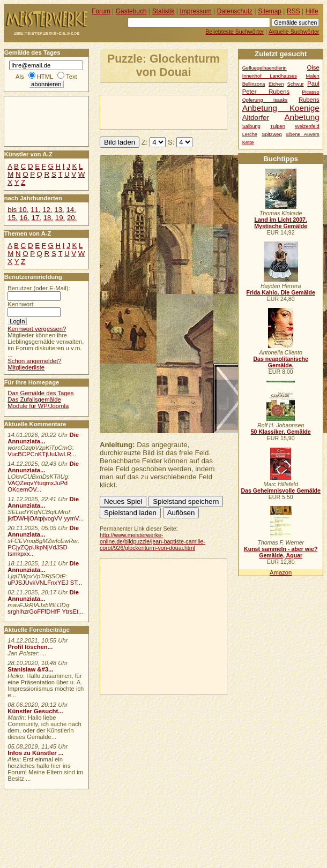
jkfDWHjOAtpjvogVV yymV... (46, 518)
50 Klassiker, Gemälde (281, 432)
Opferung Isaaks (265, 100)
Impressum (196, 11)
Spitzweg (272, 134)
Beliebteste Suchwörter (235, 32)
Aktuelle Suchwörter (294, 32)
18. (48, 218)
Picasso (311, 92)
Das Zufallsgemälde (34, 399)
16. (24, 218)
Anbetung (302, 117)
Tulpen (278, 126)
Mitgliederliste (26, 367)
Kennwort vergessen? (37, 329)
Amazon (281, 572)
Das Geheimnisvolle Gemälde (281, 490)
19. (60, 218)
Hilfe (312, 11)
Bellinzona (254, 84)
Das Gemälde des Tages (40, 393)
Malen (312, 76)
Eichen (276, 84)
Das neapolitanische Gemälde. (281, 362)
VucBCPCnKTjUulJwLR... (42, 454)
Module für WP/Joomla (38, 406)
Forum (101, 11)
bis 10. (18, 210)
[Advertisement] (172, 111)
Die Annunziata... (43, 438)
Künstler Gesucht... (35, 711)
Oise (313, 67)
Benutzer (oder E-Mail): (39, 288)
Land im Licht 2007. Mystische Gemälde (281, 223)
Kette (248, 142)
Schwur (296, 84)
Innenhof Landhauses (270, 76)
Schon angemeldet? (34, 361)
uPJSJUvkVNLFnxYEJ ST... (45, 583)
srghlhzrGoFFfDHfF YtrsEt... (45, 612)
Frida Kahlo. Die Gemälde (281, 292)
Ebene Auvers (303, 134)
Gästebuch (131, 11)
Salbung (251, 126)
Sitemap (270, 11)
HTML (45, 77)
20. (72, 218)
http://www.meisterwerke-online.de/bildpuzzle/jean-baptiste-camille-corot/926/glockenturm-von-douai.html (153, 541)
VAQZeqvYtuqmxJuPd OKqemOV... (38, 486)
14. (71, 210)
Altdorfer (256, 118)
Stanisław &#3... (30, 669)
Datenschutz (235, 11)
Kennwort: (21, 304)
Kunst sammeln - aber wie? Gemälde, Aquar (281, 552)
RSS (293, 11)
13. (59, 210)
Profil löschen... (30, 647)
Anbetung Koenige (281, 108)
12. (47, 210)
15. (12, 218)
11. (35, 210)
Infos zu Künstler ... (35, 753)
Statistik (163, 11)
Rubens (309, 100)
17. (36, 218)
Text (72, 77)
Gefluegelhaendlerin (265, 68)
